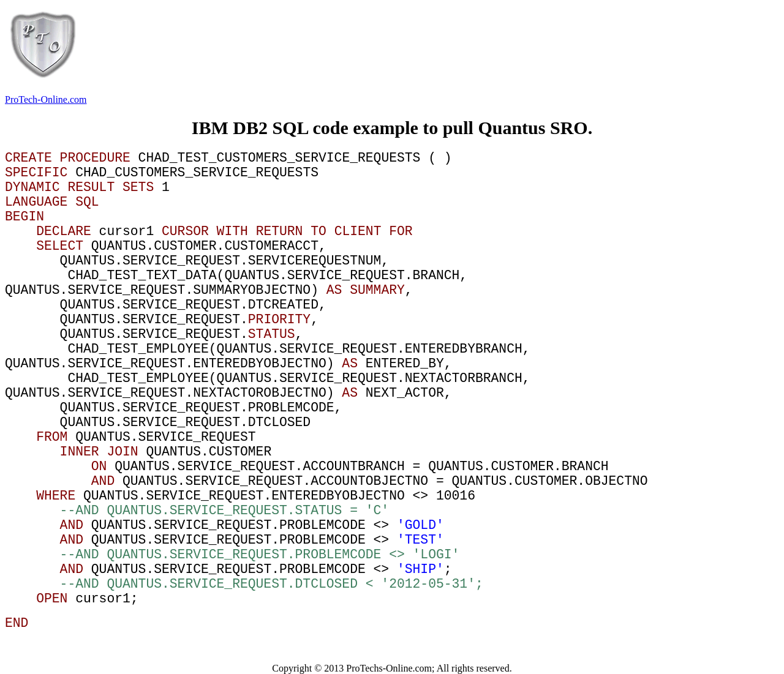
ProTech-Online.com (46, 99)
